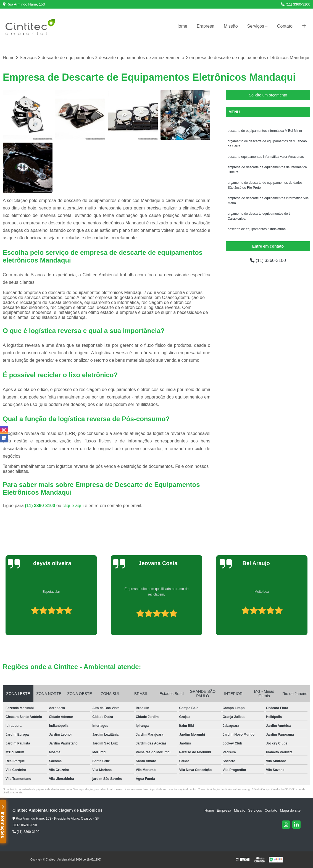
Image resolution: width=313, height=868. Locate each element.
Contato (285, 26)
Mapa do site (290, 810)
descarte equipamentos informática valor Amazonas (266, 157)
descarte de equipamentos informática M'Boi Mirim (265, 131)
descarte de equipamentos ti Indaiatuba (257, 229)
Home (181, 26)
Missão (231, 26)
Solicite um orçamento (268, 95)
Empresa (206, 26)
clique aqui (73, 506)
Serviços (256, 26)
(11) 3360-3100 (296, 4)
